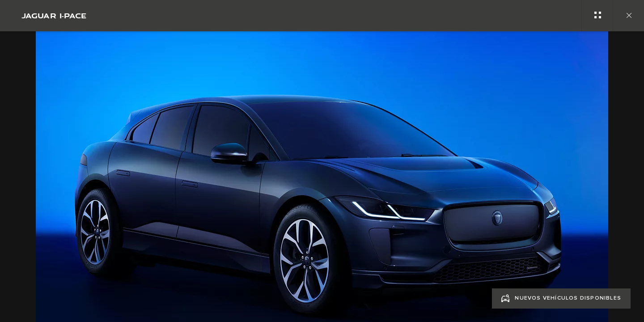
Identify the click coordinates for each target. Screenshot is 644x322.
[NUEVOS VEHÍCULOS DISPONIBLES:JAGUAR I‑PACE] (561, 299)
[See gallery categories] (597, 16)
